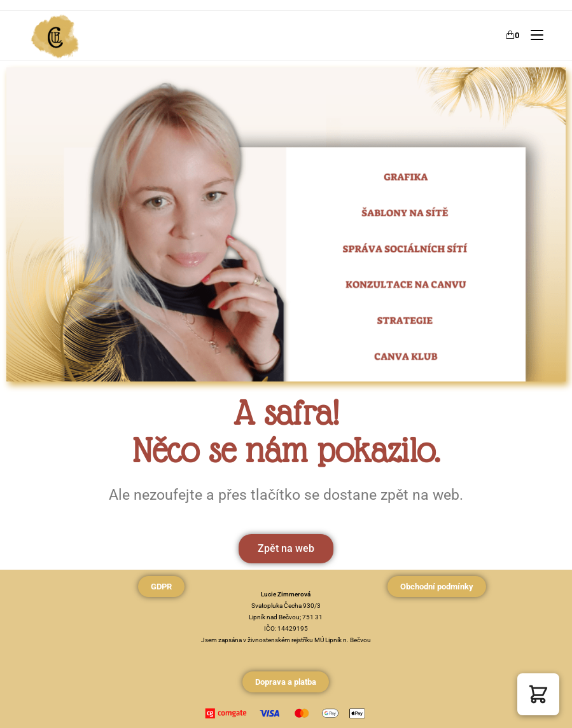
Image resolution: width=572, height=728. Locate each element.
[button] (538, 694)
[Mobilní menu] (532, 35)
